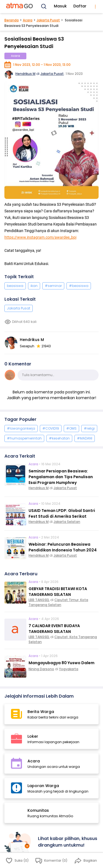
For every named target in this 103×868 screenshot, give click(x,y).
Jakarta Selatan (67, 522)
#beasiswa (79, 286)
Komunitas (38, 810)
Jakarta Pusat (48, 20)
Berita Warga (41, 712)
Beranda (12, 20)
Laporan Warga (43, 786)
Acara (28, 20)
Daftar (80, 6)
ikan (34, 286)
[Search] (44, 7)
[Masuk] (19, 846)
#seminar (53, 286)
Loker (33, 736)
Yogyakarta (69, 669)
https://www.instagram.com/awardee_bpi (40, 237)
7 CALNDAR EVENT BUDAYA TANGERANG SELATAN (54, 629)
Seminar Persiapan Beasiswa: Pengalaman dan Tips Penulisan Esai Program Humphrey (61, 477)
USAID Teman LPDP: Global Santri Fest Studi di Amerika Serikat (62, 513)
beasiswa (15, 286)
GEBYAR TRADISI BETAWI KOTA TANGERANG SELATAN (58, 592)
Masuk (60, 6)
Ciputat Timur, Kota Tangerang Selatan (58, 602)
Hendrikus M (25, 74)
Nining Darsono (41, 669)
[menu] (95, 7)
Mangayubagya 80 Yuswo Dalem (62, 663)
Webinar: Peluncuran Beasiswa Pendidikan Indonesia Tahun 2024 (63, 547)
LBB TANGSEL (39, 600)
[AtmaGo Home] (20, 7)
